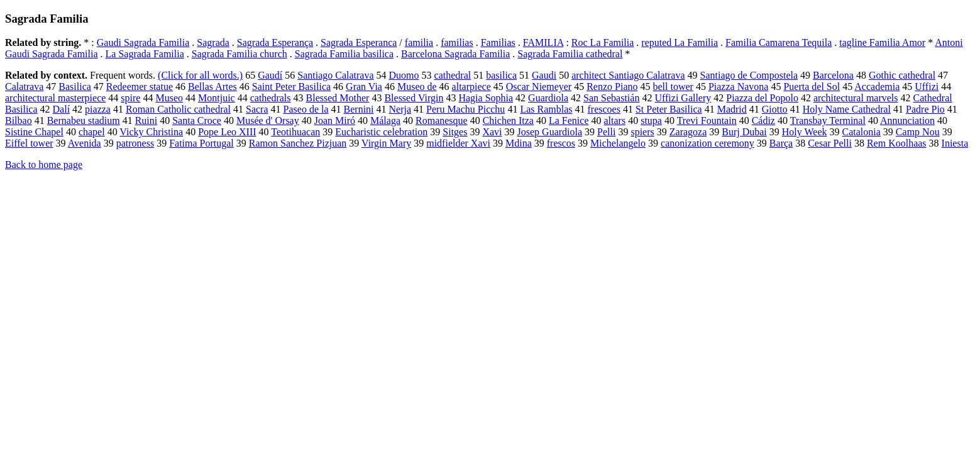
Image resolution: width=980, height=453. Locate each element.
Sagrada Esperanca (359, 42)
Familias (498, 42)
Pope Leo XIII (227, 132)
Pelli (606, 132)
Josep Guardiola (550, 132)
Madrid (732, 109)
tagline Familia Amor (882, 42)
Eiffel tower (29, 143)
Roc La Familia (603, 42)
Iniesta (955, 143)
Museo (169, 98)
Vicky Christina (151, 132)
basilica (501, 75)
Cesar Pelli (830, 143)
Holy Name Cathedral (847, 109)
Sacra (257, 109)
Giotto (775, 109)
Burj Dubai (744, 132)
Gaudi (544, 75)
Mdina (519, 143)
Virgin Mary (386, 143)
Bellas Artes (212, 87)
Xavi (492, 132)
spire (130, 98)
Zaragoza (688, 132)
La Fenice (569, 120)
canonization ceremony (707, 143)
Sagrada (213, 42)
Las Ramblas (546, 109)
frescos (561, 143)
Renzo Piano (612, 87)
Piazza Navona (739, 87)
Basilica (75, 87)
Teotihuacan (295, 132)
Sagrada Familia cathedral (570, 54)
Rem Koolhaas (897, 143)
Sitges (455, 132)
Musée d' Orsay (268, 120)
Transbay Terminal (828, 120)
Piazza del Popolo (762, 98)
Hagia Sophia (486, 98)
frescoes (603, 109)
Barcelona (833, 75)
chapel (92, 132)
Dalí (62, 109)
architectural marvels (856, 98)
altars (615, 120)
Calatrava (24, 87)
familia (419, 42)
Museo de (417, 87)
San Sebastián (611, 98)
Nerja (400, 109)
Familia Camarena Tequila (779, 42)
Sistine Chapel (34, 132)
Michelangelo (618, 143)
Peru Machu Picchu (465, 109)
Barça (781, 143)
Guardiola (548, 98)
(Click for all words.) (200, 75)
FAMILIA (543, 42)
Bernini (359, 109)
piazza (98, 109)
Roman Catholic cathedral (178, 109)
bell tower (673, 87)
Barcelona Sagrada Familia (455, 54)
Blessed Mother (338, 98)
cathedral (453, 75)
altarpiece (471, 87)
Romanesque (442, 120)
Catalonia (862, 132)
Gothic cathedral (902, 75)
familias (457, 42)
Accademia (877, 87)
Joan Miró (335, 120)
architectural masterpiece (55, 98)
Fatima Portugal (201, 143)
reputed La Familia (680, 42)
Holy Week (805, 132)
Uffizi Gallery (683, 98)
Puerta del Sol (812, 87)
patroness (135, 143)
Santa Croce (197, 120)
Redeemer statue (140, 87)
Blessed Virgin (414, 98)
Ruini (146, 120)
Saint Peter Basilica (291, 87)
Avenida (85, 143)
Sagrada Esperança (275, 42)
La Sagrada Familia (145, 54)
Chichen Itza (508, 120)
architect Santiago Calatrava (628, 75)
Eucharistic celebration (381, 132)
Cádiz (763, 120)
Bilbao (19, 120)
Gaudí (270, 75)
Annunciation (907, 120)
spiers (642, 132)
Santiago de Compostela (749, 75)
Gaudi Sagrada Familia (143, 42)
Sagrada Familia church (239, 54)
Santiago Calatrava (335, 75)
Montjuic (217, 98)
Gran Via (364, 87)
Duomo (404, 75)
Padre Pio (925, 109)
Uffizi (927, 87)
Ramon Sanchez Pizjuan (298, 143)
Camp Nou (918, 132)
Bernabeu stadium (84, 120)
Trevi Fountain (707, 120)
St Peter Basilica (669, 109)
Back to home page (44, 165)
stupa (651, 120)
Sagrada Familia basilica (344, 54)
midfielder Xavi (458, 143)
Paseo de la (306, 109)
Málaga (385, 120)
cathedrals (271, 98)
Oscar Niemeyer (539, 87)
